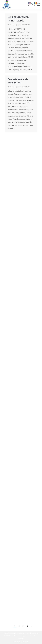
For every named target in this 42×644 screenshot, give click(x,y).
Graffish (25, 641)
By (14, 25)
